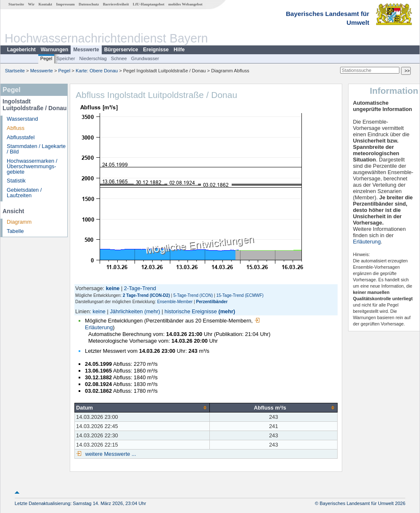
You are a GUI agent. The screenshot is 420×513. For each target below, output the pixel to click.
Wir (32, 4)
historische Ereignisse (190, 311)
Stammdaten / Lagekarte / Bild (36, 149)
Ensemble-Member (175, 302)
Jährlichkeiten (126, 311)
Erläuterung (367, 242)
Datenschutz (89, 4)
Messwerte (86, 50)
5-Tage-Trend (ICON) (193, 295)
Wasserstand (22, 119)
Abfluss (16, 128)
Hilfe (179, 50)
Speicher (66, 58)
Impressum (65, 4)
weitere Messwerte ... (110, 454)
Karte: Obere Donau (97, 71)
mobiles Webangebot (185, 4)
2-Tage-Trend (140, 288)
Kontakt (45, 4)
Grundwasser (145, 58)
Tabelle (15, 231)
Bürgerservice (121, 50)
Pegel (46, 58)
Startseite (16, 4)
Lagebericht (21, 50)
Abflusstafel (21, 137)
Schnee (119, 58)
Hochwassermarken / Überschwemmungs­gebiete (32, 166)
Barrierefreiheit (116, 4)
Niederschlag (93, 58)
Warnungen (55, 50)
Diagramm (19, 222)
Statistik (16, 181)
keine (99, 311)
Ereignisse (156, 50)
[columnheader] (142, 407)
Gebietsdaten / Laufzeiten (24, 193)
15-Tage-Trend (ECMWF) (240, 295)
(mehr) (152, 311)
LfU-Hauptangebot (149, 4)
